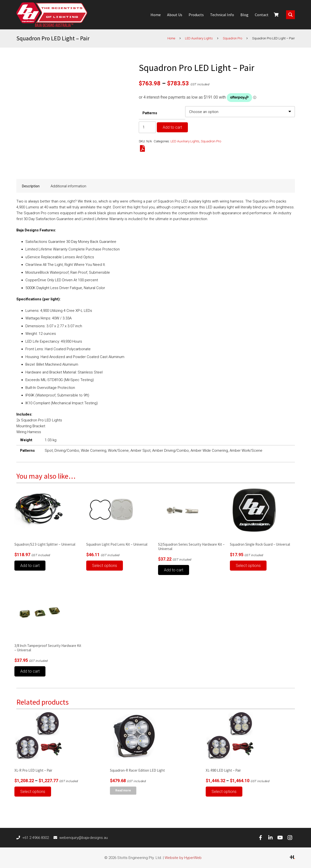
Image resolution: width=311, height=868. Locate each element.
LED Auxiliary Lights (199, 38)
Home (171, 38)
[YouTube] (280, 838)
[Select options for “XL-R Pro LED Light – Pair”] (33, 792)
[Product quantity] (147, 127)
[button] (30, 566)
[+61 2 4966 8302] (19, 838)
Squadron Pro (232, 38)
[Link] (52, 15)
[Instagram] (290, 838)
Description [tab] (31, 186)
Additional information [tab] (68, 186)
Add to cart (172, 127)
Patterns (150, 113)
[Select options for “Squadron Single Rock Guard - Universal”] (248, 566)
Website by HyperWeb (183, 858)
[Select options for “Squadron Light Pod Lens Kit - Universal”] (105, 566)
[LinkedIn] (270, 838)
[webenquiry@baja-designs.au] (56, 838)
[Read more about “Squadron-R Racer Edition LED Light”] (123, 791)
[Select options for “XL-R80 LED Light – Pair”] (224, 792)
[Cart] (276, 15)
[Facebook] (261, 838)
